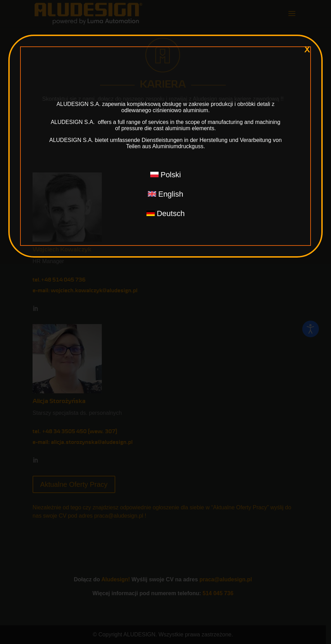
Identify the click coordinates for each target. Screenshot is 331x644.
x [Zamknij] (307, 50)
